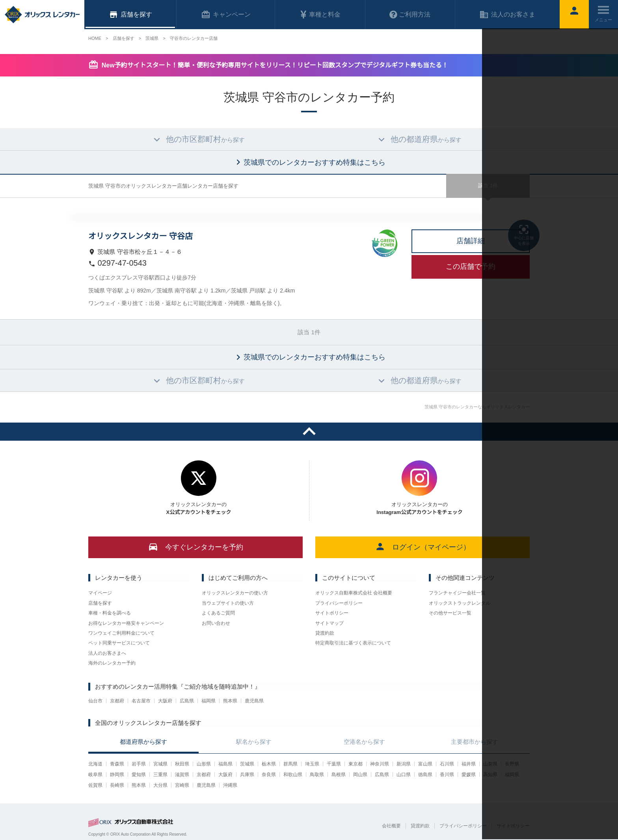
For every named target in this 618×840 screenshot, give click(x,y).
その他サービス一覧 (450, 613)
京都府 (117, 701)
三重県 (160, 775)
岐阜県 (95, 775)
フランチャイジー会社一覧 (457, 593)
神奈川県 (380, 764)
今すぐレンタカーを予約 (196, 547)
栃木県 (269, 764)
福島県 (225, 764)
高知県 (490, 775)
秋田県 (182, 764)
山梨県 (490, 764)
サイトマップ (329, 623)
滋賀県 (182, 775)
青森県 (117, 764)
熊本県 (230, 701)
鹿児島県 (254, 701)
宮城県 (160, 764)
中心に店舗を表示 (524, 235)
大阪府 (165, 701)
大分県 (160, 785)
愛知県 (139, 775)
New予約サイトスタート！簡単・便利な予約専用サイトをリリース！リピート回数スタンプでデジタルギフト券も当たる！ (275, 65)
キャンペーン (226, 15)
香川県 (447, 775)
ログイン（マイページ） (423, 547)
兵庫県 (247, 775)
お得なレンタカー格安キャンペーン (126, 623)
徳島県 (425, 775)
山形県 (204, 764)
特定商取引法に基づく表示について (353, 643)
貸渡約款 (325, 633)
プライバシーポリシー (339, 603)
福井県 (469, 764)
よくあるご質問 (218, 613)
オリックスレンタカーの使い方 (235, 593)
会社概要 (391, 826)
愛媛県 (469, 775)
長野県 (512, 764)
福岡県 (208, 701)
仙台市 (95, 701)
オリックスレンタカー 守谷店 (141, 236)
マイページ (100, 593)
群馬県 (290, 764)
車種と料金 (320, 15)
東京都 (356, 764)
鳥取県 (317, 775)
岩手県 (139, 764)
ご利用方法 (410, 15)
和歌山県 (293, 775)
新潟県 (404, 764)
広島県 (187, 701)
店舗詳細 (471, 241)
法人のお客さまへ (107, 653)
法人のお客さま (507, 15)
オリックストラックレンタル (460, 603)
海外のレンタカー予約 (112, 663)
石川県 (447, 764)
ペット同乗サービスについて (119, 643)
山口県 (404, 775)
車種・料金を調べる (110, 613)
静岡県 (117, 775)
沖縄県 (230, 785)
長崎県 (117, 785)
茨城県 (247, 764)
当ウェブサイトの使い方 (228, 603)
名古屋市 (141, 701)
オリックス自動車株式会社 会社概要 (354, 593)
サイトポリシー (332, 613)
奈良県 (269, 775)
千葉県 (334, 764)
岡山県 (360, 775)
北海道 (95, 764)
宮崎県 (182, 785)
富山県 (425, 764)
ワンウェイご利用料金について (121, 633)
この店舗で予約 (471, 266)
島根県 (339, 775)
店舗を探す (100, 603)
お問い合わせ (216, 623)
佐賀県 (95, 785)
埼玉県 (312, 764)
